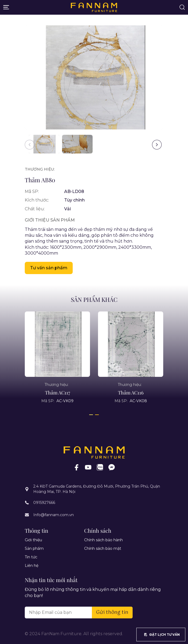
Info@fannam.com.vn (54, 515)
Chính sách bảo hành (103, 540)
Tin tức (31, 557)
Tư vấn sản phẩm (49, 268)
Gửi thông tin (112, 613)
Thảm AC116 (131, 393)
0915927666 (44, 503)
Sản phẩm (34, 548)
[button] (157, 145)
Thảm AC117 (58, 393)
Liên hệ (32, 566)
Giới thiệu (33, 540)
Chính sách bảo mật (103, 548)
